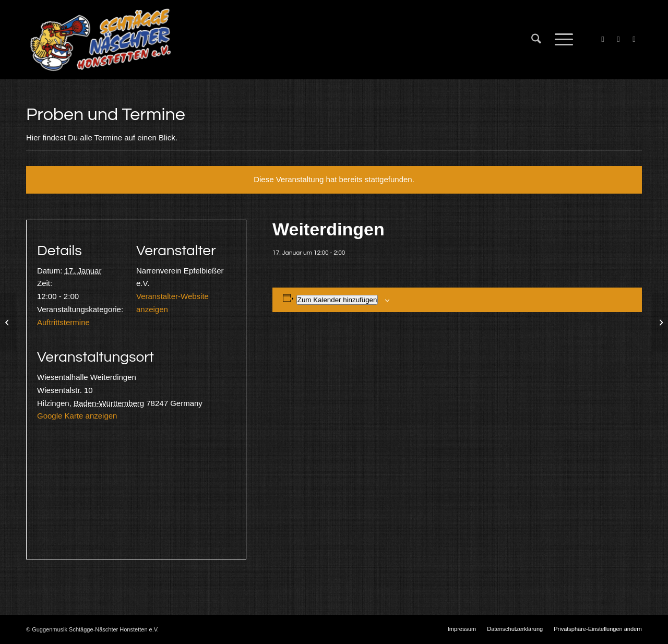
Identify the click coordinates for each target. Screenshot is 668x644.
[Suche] (536, 40)
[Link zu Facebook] (603, 39)
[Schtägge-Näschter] (100, 40)
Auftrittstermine (63, 322)
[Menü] (560, 40)
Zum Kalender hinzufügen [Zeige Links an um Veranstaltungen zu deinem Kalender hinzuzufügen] (337, 300)
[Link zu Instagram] (634, 39)
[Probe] (8, 322)
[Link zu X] (618, 39)
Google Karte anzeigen (77, 416)
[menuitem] (536, 40)
